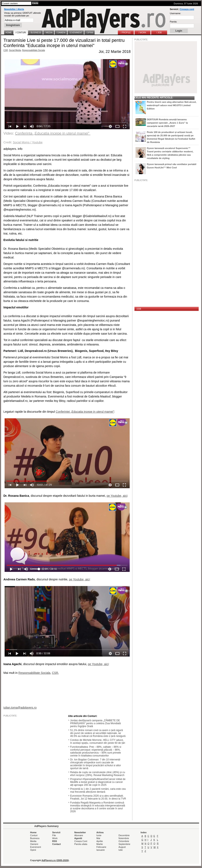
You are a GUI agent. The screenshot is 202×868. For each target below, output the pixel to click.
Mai (98, 838)
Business (35, 838)
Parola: (174, 22)
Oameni (34, 844)
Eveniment (36, 847)
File (54, 835)
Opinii (33, 850)
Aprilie (100, 841)
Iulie (121, 850)
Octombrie (124, 841)
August (122, 847)
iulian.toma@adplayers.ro (20, 708)
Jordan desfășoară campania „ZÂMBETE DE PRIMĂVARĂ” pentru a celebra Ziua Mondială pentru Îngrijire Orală (96, 723)
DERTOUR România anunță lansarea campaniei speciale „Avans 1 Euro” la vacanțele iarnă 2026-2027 (167, 123)
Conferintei (63, 412)
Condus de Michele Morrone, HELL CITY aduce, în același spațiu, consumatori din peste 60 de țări (98, 741)
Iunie (99, 835)
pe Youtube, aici (79, 579)
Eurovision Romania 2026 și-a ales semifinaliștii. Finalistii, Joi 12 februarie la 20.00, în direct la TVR (98, 797)
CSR (6, 50)
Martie (100, 844)
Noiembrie (124, 838)
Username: (176, 13)
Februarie (101, 847)
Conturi (34, 835)
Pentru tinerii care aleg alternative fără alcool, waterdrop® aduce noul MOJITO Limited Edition (172, 105)
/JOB (139, 309)
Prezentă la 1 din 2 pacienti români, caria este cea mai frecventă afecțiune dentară (98, 790)
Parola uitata (81, 844)
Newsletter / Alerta (14, 9)
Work (55, 838)
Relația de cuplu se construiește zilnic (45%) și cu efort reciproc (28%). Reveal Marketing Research (98, 774)
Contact (57, 844)
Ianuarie (101, 850)
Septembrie (124, 844)
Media (33, 841)
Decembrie (124, 835)
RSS (55, 841)
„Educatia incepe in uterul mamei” (92, 412)
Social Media (15, 50)
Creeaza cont (187, 9)
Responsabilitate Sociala (34, 50)
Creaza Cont (81, 841)
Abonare (79, 835)
